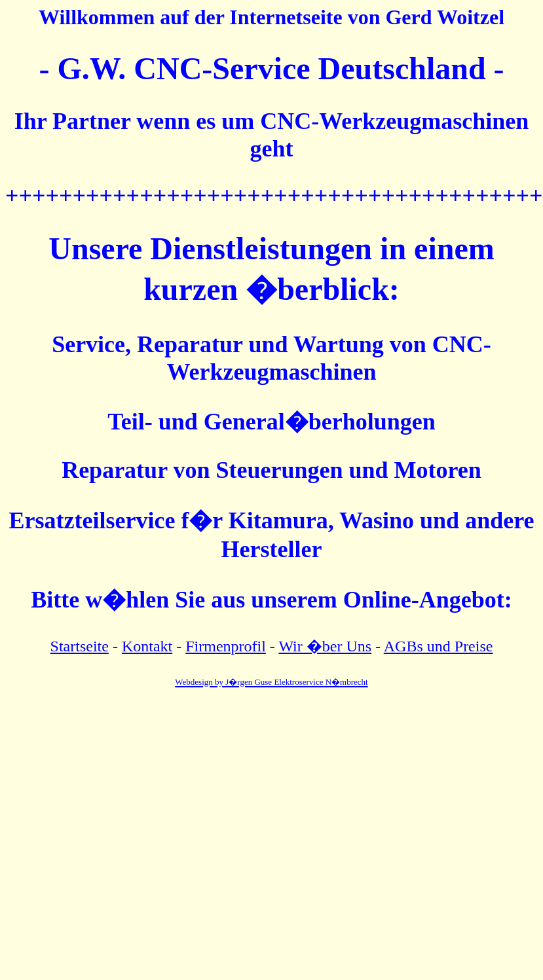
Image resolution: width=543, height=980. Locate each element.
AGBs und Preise (439, 646)
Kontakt (147, 646)
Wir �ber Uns (325, 646)
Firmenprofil (226, 646)
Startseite (80, 646)
